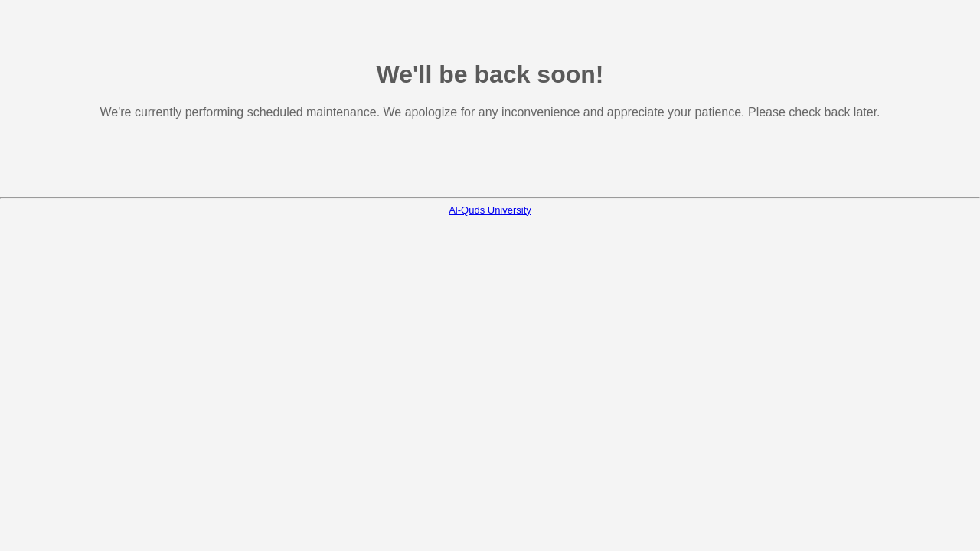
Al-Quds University (490, 210)
